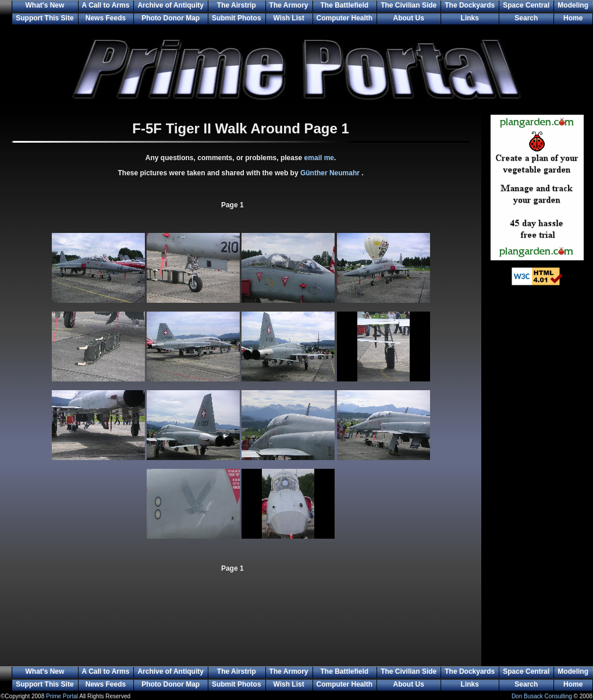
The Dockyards (470, 5)
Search (526, 18)
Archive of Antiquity (171, 5)
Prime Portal (62, 696)
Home (573, 18)
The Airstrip (237, 5)
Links (470, 18)
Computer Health (345, 18)
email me (319, 158)
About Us (409, 18)
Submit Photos (237, 18)
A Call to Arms (106, 5)
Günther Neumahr (331, 173)
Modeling (573, 5)
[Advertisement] (537, 483)
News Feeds (106, 18)
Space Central (526, 5)
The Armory (289, 5)
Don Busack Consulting (542, 696)
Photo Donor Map (171, 18)
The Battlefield (345, 5)
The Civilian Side (409, 5)
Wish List (288, 18)
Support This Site (45, 18)
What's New (45, 5)
